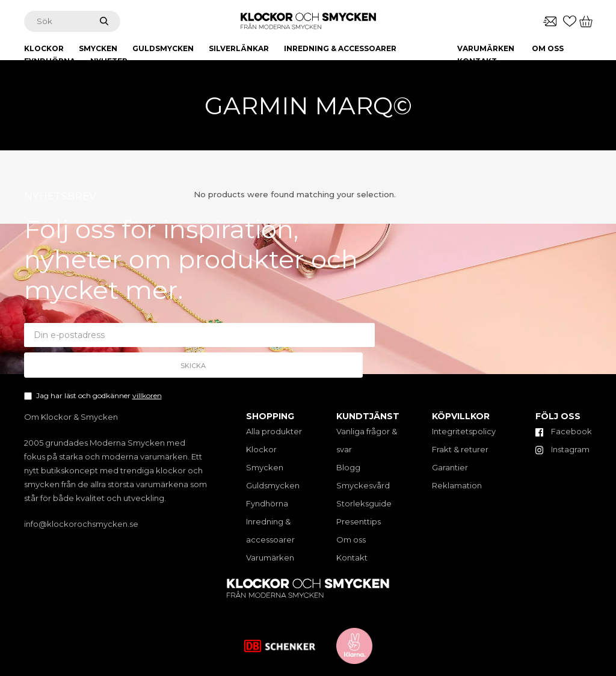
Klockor (261, 449)
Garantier (450, 467)
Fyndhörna (267, 503)
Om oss (548, 48)
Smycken (265, 467)
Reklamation (457, 485)
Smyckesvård (363, 485)
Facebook (564, 431)
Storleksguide (364, 503)
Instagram (562, 449)
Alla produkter (274, 431)
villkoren (147, 381)
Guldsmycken (273, 485)
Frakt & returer (460, 449)
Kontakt (477, 61)
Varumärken (486, 48)
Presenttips (359, 521)
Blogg (348, 467)
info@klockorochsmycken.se (81, 524)
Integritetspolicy (464, 431)
